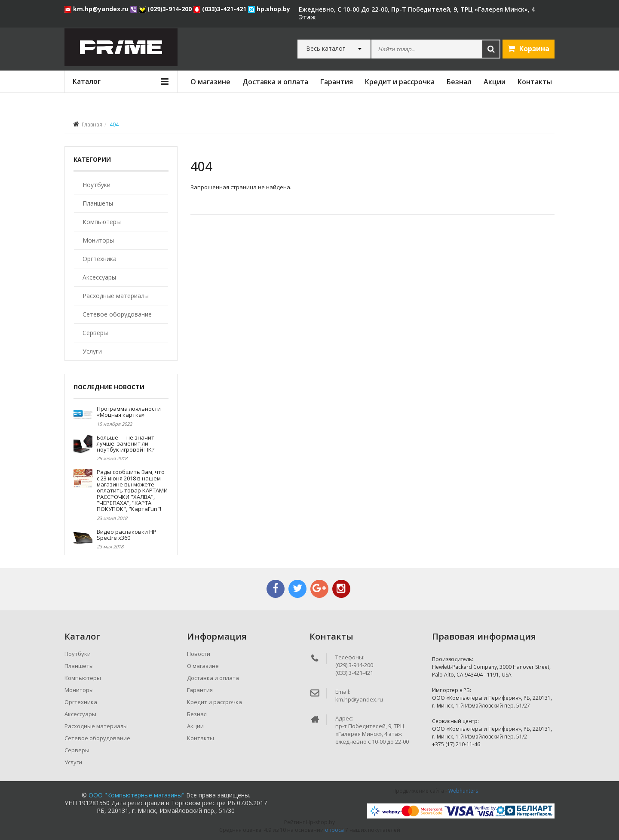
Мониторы (98, 240)
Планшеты (98, 203)
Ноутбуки (97, 185)
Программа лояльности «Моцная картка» (129, 412)
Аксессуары (99, 277)
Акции (495, 82)
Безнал (459, 82)
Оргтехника (100, 259)
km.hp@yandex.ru (97, 9)
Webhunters (463, 791)
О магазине (210, 82)
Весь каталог (326, 49)
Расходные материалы (116, 296)
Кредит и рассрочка (400, 82)
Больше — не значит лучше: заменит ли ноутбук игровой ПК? (126, 444)
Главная (92, 125)
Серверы (95, 333)
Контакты (535, 82)
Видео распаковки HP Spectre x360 (127, 535)
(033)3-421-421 (221, 9)
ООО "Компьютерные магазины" (136, 795)
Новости (199, 654)
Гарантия (337, 82)
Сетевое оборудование (117, 314)
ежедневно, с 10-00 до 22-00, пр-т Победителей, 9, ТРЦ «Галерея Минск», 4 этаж (417, 13)
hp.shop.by (269, 9)
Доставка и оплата (275, 82)
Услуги (92, 351)
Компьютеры (102, 222)
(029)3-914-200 (166, 9)
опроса (334, 830)
